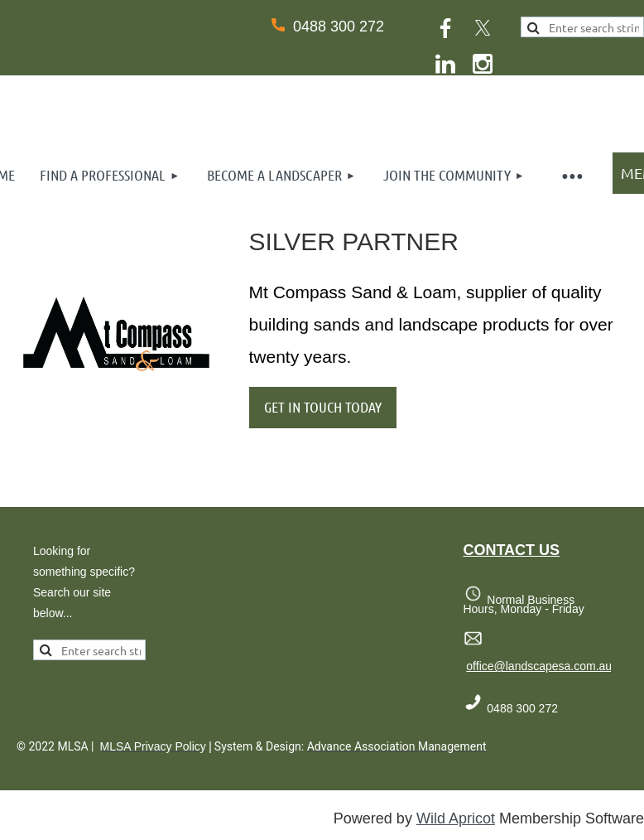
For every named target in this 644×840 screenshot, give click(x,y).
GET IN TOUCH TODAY (323, 407)
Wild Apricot (456, 818)
